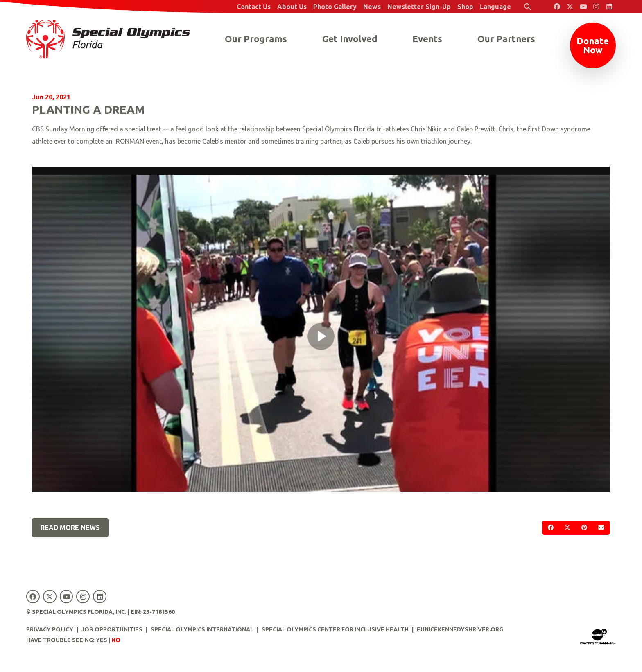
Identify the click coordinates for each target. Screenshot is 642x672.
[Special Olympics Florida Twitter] (570, 7)
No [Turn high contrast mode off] (116, 640)
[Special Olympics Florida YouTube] (583, 7)
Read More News (70, 528)
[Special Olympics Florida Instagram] (596, 7)
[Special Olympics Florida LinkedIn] (609, 7)
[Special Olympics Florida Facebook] (557, 7)
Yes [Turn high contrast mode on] (102, 640)
